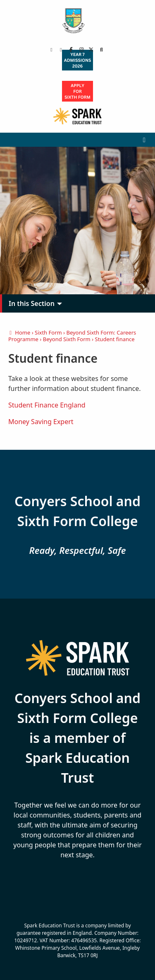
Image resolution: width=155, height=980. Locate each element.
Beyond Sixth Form (67, 339)
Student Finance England (47, 405)
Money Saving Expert (41, 422)
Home (19, 332)
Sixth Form (48, 332)
